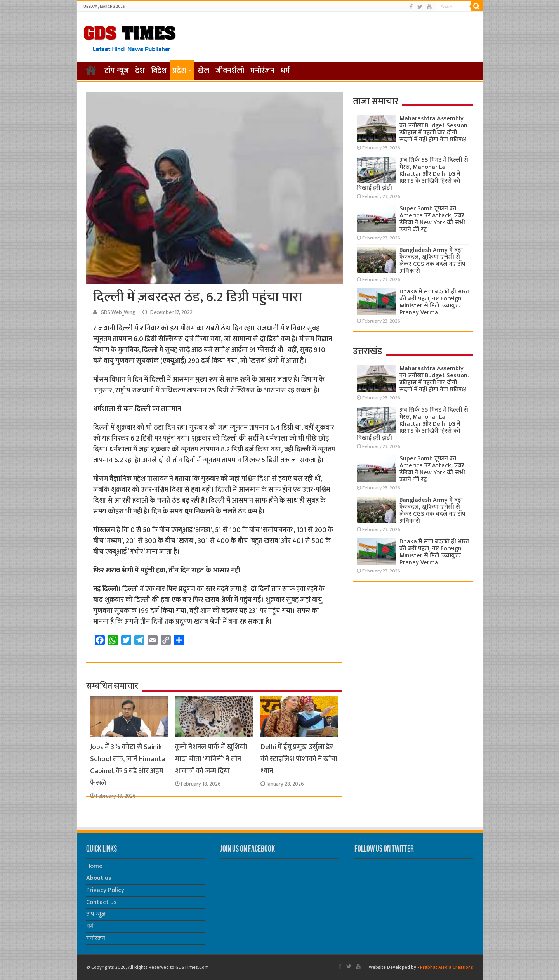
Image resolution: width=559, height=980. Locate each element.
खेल (203, 71)
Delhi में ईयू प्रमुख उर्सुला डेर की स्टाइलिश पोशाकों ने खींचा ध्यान (299, 759)
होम (91, 70)
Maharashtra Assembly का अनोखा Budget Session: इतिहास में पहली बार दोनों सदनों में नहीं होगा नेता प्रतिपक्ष (434, 129)
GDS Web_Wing (118, 312)
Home (94, 866)
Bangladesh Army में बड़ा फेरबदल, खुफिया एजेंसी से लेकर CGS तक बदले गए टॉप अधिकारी (432, 261)
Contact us (101, 902)
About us (99, 878)
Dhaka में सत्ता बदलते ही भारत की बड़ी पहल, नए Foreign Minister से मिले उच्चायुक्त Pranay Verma (434, 302)
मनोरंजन (262, 71)
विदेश (159, 71)
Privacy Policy (105, 890)
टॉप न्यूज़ (117, 71)
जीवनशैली (230, 71)
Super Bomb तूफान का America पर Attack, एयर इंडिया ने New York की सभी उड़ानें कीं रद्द (432, 219)
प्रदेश (179, 71)
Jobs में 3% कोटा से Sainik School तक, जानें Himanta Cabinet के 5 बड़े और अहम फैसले (128, 765)
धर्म (285, 71)
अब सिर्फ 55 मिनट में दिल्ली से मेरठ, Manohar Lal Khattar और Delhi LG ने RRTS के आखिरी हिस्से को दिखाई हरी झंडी (412, 174)
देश (140, 71)
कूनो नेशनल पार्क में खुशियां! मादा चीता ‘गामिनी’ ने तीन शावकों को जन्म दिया (211, 759)
